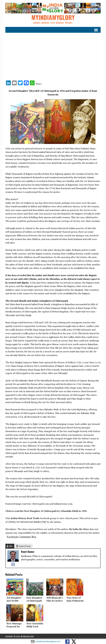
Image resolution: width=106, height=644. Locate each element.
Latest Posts (25, 546)
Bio (11, 546)
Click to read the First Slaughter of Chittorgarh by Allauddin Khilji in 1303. (46, 511)
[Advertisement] (53, 55)
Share (39, 84)
